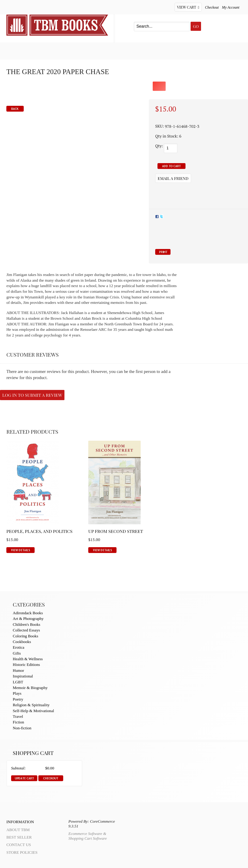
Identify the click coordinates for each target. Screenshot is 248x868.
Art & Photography (28, 619)
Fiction (18, 722)
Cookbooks (22, 642)
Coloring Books (25, 636)
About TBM (157, 50)
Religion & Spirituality (31, 705)
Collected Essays (26, 630)
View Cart (188, 7)
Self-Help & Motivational (33, 711)
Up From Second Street (116, 531)
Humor (18, 670)
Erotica (18, 647)
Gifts (17, 653)
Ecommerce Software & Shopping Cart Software (87, 836)
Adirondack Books (28, 613)
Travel (18, 716)
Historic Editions (26, 665)
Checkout (212, 7)
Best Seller (44, 50)
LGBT (18, 682)
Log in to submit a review (32, 395)
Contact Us (120, 50)
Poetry (18, 699)
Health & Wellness (28, 659)
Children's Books (26, 624)
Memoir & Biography (30, 688)
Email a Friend (173, 178)
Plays (17, 693)
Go (196, 26)
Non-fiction (22, 728)
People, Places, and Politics (39, 531)
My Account (231, 7)
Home (12, 50)
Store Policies (22, 852)
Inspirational (23, 676)
